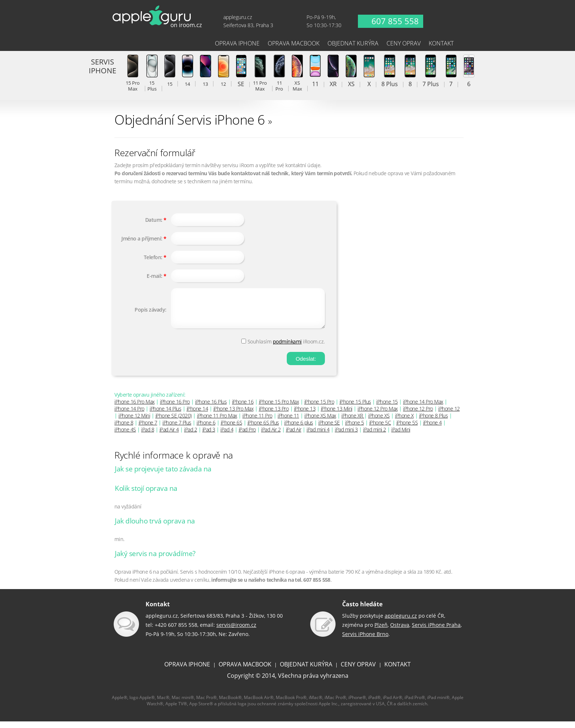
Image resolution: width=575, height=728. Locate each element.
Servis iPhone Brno (365, 641)
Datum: (154, 220)
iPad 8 (148, 436)
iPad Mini (401, 436)
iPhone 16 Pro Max (135, 408)
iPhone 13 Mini (337, 415)
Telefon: (153, 257)
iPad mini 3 (346, 436)
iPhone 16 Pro (175, 408)
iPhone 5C (380, 429)
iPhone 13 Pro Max (234, 415)
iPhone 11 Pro (257, 422)
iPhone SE (329, 429)
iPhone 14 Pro (129, 415)
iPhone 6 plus (299, 429)
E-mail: (155, 276)
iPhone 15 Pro (319, 408)
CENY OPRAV (358, 671)
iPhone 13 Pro (274, 415)
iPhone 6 (206, 429)
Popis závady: (151, 313)
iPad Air (294, 436)
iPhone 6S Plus (263, 429)
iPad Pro (247, 436)
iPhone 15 (387, 408)
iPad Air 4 (169, 436)
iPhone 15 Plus (355, 408)
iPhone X (404, 422)
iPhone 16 (243, 408)
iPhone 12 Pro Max (378, 415)
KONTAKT (398, 671)
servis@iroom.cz (236, 631)
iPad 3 (209, 436)
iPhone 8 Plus (434, 422)
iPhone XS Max (320, 422)
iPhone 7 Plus (177, 429)
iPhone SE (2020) (174, 422)
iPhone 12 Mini (134, 422)
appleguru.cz (401, 622)
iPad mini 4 (318, 436)
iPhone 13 (305, 415)
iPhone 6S (232, 429)
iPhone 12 (449, 415)
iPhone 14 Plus (165, 415)
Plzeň (381, 631)
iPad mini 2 (375, 436)
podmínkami (287, 348)
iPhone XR (353, 422)
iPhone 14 (197, 415)
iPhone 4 (433, 429)
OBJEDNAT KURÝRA (306, 671)
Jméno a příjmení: (142, 238)
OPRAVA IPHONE (187, 671)
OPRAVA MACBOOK (245, 671)
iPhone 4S (125, 436)
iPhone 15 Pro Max (279, 408)
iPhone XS (379, 422)
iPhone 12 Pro (418, 415)
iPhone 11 (288, 422)
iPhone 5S (407, 429)
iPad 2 (191, 436)
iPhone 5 (354, 429)
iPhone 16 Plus (211, 408)
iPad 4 (227, 436)
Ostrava (400, 631)
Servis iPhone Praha (436, 631)
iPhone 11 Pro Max (217, 422)
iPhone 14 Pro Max (423, 408)
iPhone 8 (124, 429)
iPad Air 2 (271, 436)
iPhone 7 (148, 429)
